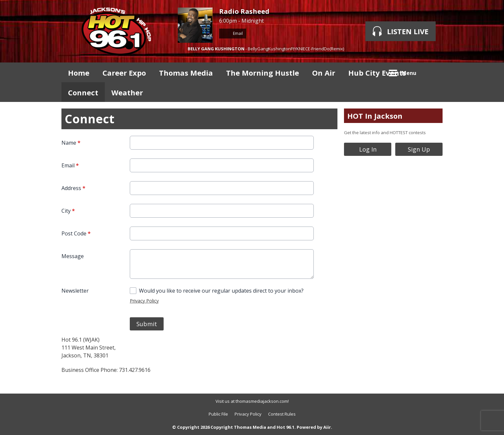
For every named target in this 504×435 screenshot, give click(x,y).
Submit (147, 324)
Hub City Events (377, 73)
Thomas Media (186, 73)
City (68, 211)
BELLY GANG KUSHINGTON (216, 49)
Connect (83, 92)
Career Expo (124, 73)
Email (233, 33)
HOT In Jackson (375, 116)
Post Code (76, 233)
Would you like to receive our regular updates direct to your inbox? (221, 291)
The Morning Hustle (263, 73)
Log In (368, 149)
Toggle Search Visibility (433, 72)
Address (73, 188)
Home (79, 73)
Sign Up (419, 149)
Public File (218, 414)
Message (73, 256)
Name (71, 143)
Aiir (327, 427)
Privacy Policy (144, 301)
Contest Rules (282, 414)
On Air (324, 73)
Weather (127, 92)
